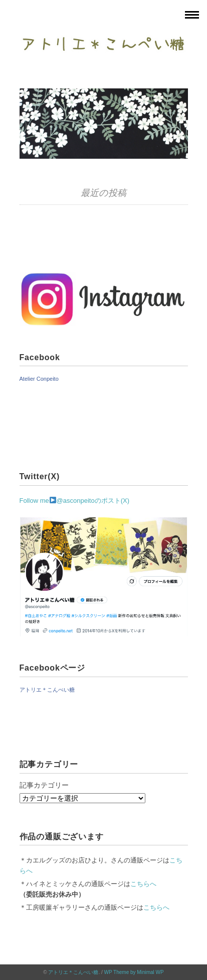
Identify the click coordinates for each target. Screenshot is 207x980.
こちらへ (143, 884)
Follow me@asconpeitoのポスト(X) (74, 501)
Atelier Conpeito (39, 379)
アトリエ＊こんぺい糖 (47, 690)
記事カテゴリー (44, 785)
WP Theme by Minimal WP (134, 972)
